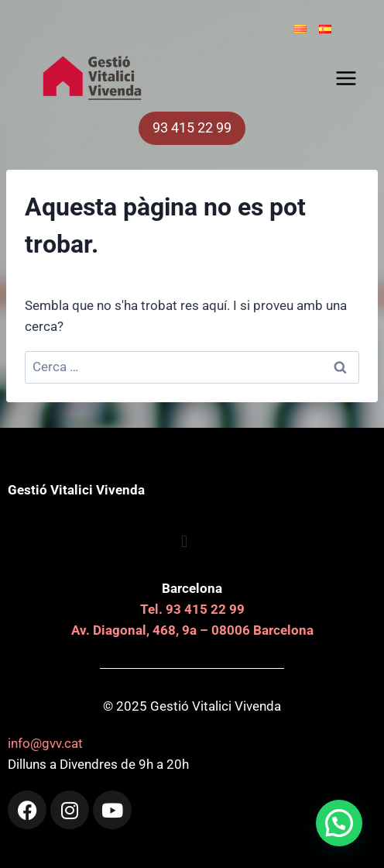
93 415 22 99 (192, 127)
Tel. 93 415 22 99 (192, 609)
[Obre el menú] (350, 79)
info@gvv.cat (45, 743)
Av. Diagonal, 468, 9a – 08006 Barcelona (192, 630)
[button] (339, 823)
